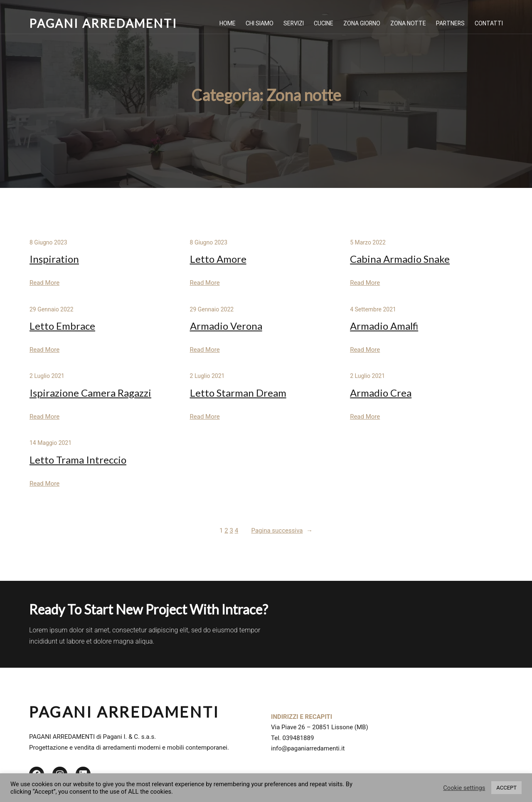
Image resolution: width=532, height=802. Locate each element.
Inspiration (54, 259)
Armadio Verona (226, 326)
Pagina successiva (282, 531)
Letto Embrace (62, 326)
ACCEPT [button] (506, 788)
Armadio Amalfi (384, 326)
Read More (44, 283)
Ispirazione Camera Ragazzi (90, 393)
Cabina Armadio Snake (400, 259)
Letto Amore (218, 259)
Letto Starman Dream (238, 393)
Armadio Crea (381, 393)
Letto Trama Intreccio (78, 460)
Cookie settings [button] (464, 788)
